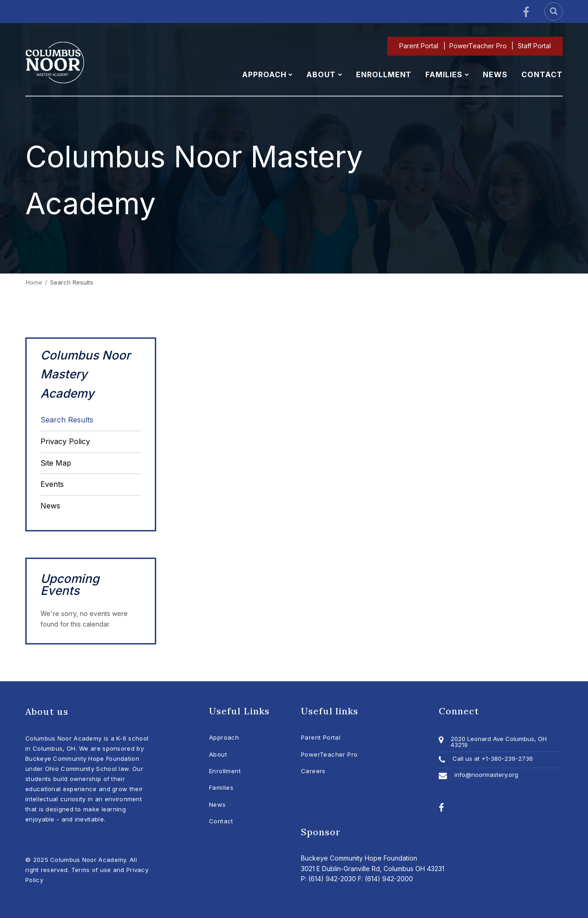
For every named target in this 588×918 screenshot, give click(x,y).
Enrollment (225, 771)
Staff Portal (534, 46)
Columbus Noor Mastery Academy (85, 374)
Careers (313, 771)
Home (34, 282)
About (218, 754)
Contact (221, 821)
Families (221, 787)
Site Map (56, 463)
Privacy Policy (65, 441)
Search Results (67, 420)
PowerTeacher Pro (478, 46)
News (50, 506)
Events (52, 484)
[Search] (554, 11)
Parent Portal (420, 46)
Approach (224, 737)
